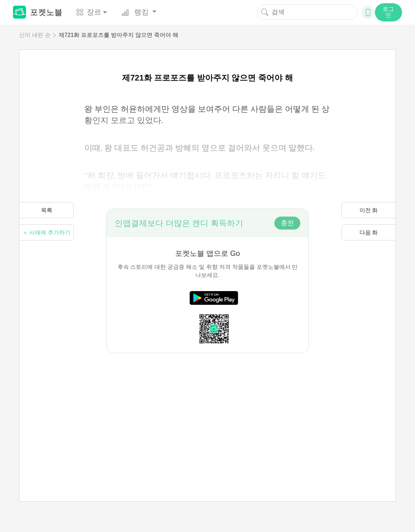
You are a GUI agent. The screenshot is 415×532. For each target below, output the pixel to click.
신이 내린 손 (35, 35)
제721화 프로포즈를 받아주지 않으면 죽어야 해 (119, 35)
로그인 (388, 12)
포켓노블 (38, 12)
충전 (287, 223)
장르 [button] (89, 12)
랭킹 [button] (136, 12)
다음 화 (369, 232)
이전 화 (369, 210)
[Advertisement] (207, 410)
